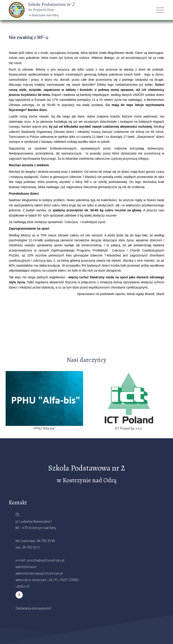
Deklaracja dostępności (33, 608)
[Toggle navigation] (160, 10)
